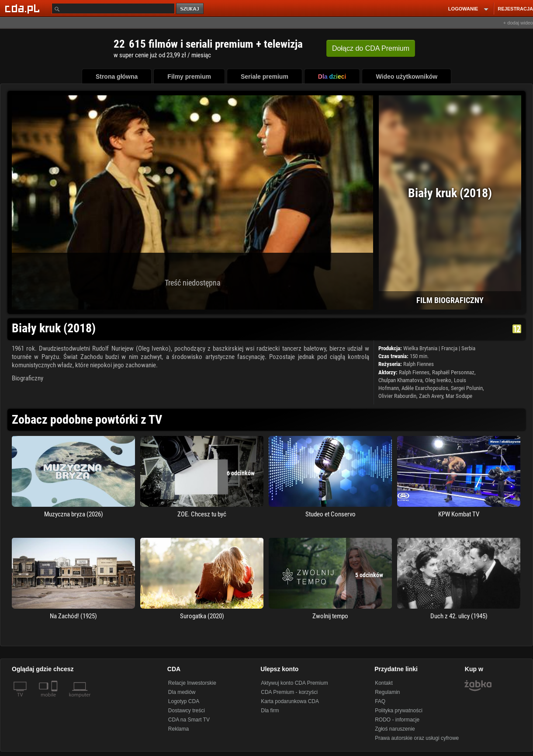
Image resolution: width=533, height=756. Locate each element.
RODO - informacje (397, 720)
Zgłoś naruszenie (395, 729)
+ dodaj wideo (518, 23)
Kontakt (384, 683)
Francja (449, 348)
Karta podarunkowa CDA (290, 701)
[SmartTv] (55, 700)
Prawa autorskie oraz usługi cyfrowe (417, 738)
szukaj (190, 9)
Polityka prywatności (399, 711)
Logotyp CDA (184, 701)
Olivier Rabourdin (397, 396)
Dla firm (270, 711)
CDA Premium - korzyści (289, 692)
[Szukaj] (113, 9)
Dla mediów (182, 692)
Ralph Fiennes (419, 364)
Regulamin (387, 692)
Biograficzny (28, 378)
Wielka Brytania (420, 348)
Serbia (468, 348)
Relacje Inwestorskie (192, 683)
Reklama (178, 729)
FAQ (380, 701)
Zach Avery (431, 396)
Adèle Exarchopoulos (425, 388)
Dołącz (371, 48)
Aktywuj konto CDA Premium (294, 683)
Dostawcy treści (187, 711)
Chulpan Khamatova (400, 380)
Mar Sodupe (459, 396)
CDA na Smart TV (189, 720)
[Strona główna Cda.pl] (24, 8)
